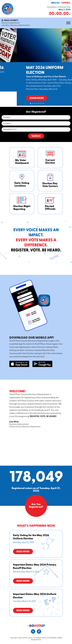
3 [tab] (35, 103)
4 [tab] (37, 103)
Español (66, 3)
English (55, 3)
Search (36, 136)
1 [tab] (30, 103)
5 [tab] (39, 103)
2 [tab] (33, 103)
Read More (23, 552)
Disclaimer (53, 638)
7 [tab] (43, 103)
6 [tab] (41, 103)
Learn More (20, 84)
